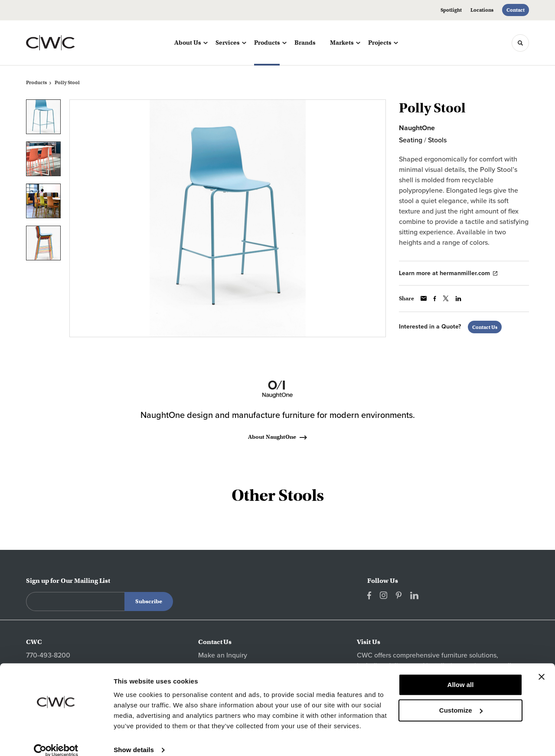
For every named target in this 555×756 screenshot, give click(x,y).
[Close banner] (542, 666)
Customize (461, 699)
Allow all (461, 674)
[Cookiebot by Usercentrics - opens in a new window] (56, 739)
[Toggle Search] (520, 43)
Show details (134, 739)
